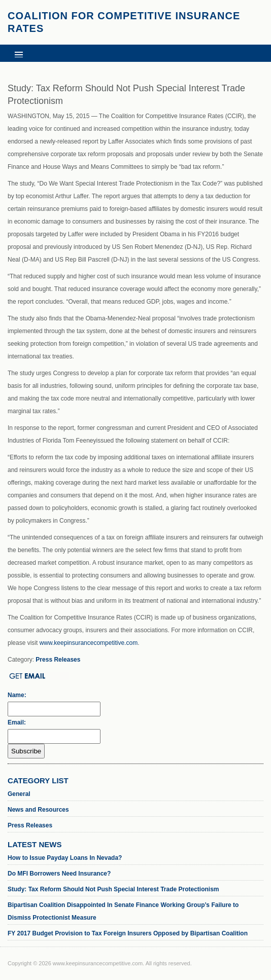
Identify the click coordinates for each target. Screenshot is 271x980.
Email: (17, 722)
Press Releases (58, 660)
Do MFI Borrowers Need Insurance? (59, 874)
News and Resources (38, 810)
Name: (17, 695)
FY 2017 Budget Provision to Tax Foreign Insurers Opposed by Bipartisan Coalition (128, 933)
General (19, 794)
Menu (15, 51)
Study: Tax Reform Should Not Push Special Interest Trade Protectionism (113, 889)
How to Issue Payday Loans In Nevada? (65, 858)
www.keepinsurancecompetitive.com (89, 643)
